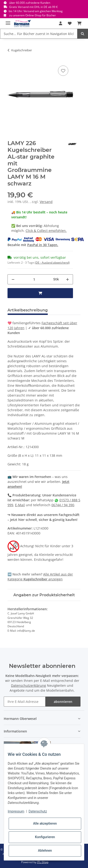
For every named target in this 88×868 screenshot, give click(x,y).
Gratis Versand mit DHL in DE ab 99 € (33, 7)
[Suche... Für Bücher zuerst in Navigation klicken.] (39, 34)
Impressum (16, 811)
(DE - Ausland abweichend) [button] (52, 263)
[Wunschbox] (70, 23)
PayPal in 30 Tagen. (43, 245)
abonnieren (63, 702)
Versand (46, 202)
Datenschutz (38, 811)
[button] (61, 23)
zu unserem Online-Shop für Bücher (33, 15)
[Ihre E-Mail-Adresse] (25, 702)
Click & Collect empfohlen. (46, 231)
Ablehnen (45, 851)
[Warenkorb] (79, 23)
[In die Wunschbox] (63, 71)
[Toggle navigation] (8, 21)
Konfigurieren (45, 837)
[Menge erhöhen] (67, 279)
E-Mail (20, 505)
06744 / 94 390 (63, 505)
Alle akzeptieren (45, 823)
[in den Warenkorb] (40, 293)
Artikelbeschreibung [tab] (28, 310)
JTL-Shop (43, 862)
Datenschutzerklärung (29, 685)
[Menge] (34, 279)
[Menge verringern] (13, 279)
